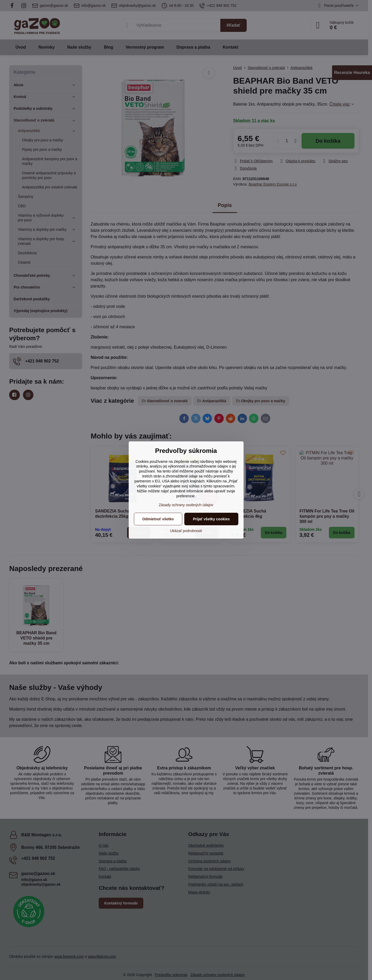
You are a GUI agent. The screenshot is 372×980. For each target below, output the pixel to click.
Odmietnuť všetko (158, 519)
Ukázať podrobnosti (186, 531)
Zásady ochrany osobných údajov (186, 505)
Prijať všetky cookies (211, 519)
